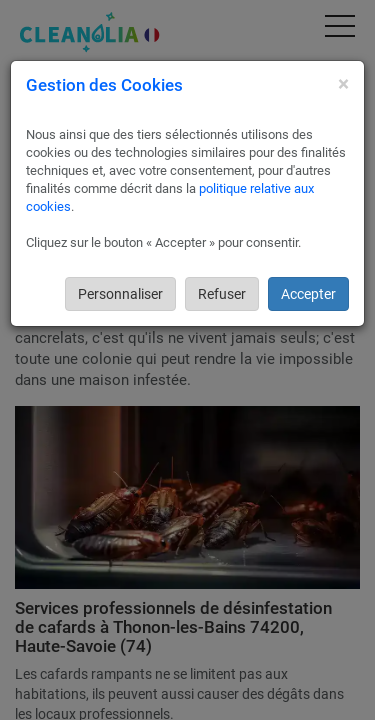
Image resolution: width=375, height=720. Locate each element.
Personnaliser (120, 294)
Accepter (308, 294)
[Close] (343, 84)
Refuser (222, 294)
